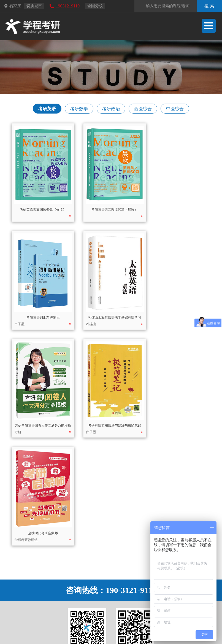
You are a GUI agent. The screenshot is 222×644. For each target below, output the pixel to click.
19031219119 (68, 6)
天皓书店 (119, 622)
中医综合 (175, 110)
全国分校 (95, 6)
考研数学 (79, 110)
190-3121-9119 (132, 473)
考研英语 (47, 110)
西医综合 (143, 110)
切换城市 (34, 6)
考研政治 (111, 110)
